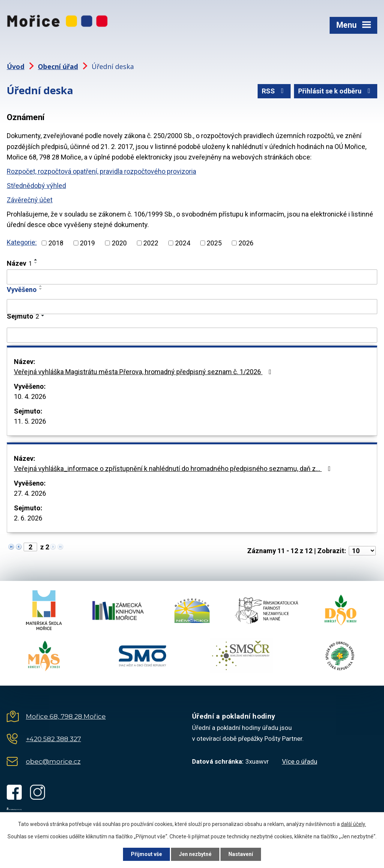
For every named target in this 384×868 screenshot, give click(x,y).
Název (19, 263)
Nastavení (241, 854)
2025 (214, 243)
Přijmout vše (146, 854)
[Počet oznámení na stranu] (362, 551)
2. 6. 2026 (28, 518)
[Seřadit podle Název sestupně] (36, 263)
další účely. (353, 824)
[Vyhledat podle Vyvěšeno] (192, 307)
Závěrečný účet (30, 200)
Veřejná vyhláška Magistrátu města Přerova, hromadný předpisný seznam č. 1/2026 (144, 372)
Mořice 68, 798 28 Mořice (66, 716)
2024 (183, 243)
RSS (274, 91)
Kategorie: (22, 242)
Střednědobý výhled (36, 186)
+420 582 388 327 (53, 739)
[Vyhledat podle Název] (192, 277)
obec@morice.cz (53, 761)
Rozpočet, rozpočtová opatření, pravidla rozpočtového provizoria (101, 171)
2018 (56, 243)
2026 (246, 243)
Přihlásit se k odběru (336, 91)
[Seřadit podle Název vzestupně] (36, 260)
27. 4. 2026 (30, 493)
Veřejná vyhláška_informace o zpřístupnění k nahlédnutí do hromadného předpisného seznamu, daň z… (174, 469)
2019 (87, 243)
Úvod (16, 66)
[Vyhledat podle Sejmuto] (192, 335)
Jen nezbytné (195, 854)
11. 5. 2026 (30, 421)
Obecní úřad (58, 66)
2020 (119, 243)
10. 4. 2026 (30, 396)
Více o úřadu (300, 761)
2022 (151, 243)
